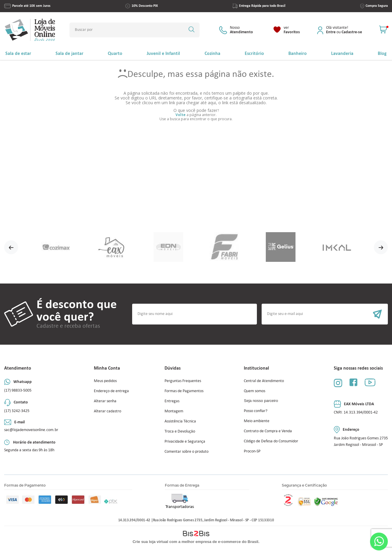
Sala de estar (18, 53)
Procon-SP (252, 451)
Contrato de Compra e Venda (268, 431)
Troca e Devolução (180, 431)
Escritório (254, 53)
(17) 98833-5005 (18, 390)
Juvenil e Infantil (163, 53)
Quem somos (255, 391)
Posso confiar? (256, 411)
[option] (56, 247)
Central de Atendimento (264, 381)
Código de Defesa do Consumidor (271, 441)
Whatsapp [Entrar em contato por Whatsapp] (379, 541)
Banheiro (298, 53)
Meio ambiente (257, 421)
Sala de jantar (69, 53)
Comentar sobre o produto (186, 451)
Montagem (174, 411)
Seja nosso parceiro (261, 401)
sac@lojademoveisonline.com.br (31, 430)
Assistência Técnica (180, 421)
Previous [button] (11, 247)
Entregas (172, 401)
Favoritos (292, 30)
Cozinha (212, 53)
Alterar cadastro (108, 411)
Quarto (115, 53)
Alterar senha (105, 401)
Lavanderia (342, 53)
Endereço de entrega (111, 391)
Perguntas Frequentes (183, 381)
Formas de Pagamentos (184, 391)
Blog (382, 53)
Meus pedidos (105, 381)
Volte (181, 115)
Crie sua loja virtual (150, 542)
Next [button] (381, 247)
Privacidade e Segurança (185, 441)
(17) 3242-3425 (17, 411)
